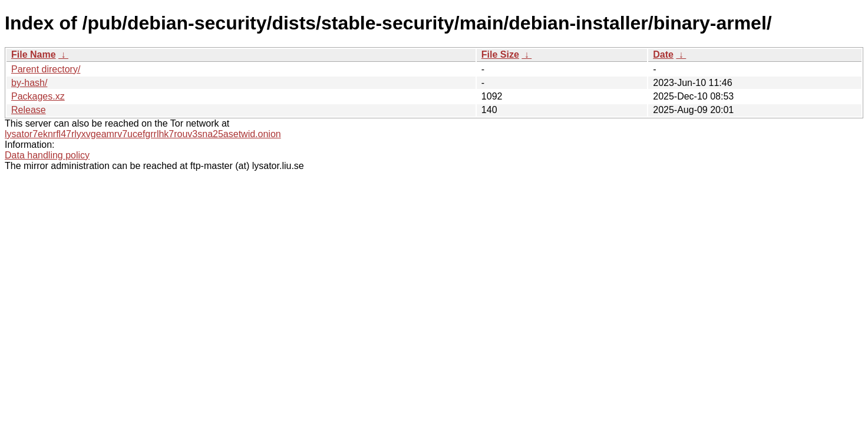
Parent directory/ (46, 69)
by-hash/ (29, 83)
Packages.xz (38, 96)
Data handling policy (47, 155)
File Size (500, 54)
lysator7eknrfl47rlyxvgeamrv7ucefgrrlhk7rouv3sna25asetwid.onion (143, 134)
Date (663, 54)
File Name (34, 54)
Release (29, 110)
